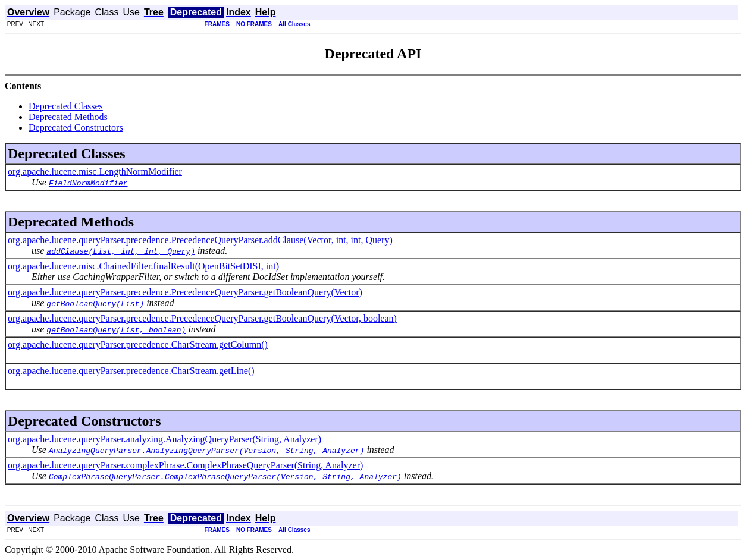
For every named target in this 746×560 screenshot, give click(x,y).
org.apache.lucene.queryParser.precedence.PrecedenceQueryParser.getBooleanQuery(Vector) (185, 292)
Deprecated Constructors (76, 128)
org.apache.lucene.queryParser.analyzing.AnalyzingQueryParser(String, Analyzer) (164, 439)
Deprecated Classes (66, 106)
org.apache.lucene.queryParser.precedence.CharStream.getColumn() (138, 345)
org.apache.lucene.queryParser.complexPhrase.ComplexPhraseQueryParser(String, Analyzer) (185, 465)
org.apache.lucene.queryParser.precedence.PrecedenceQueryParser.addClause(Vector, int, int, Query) (200, 240)
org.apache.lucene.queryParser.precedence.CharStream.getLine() (131, 371)
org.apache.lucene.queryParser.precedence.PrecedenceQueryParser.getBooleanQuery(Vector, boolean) (202, 318)
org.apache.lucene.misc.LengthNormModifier (95, 172)
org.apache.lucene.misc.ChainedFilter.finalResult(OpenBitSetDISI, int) (143, 266)
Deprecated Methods (68, 117)
